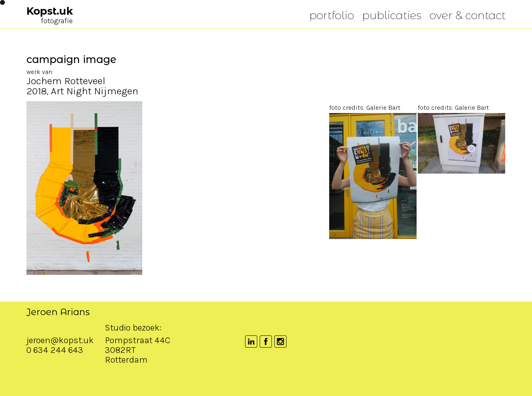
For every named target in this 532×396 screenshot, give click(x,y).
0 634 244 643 (55, 378)
